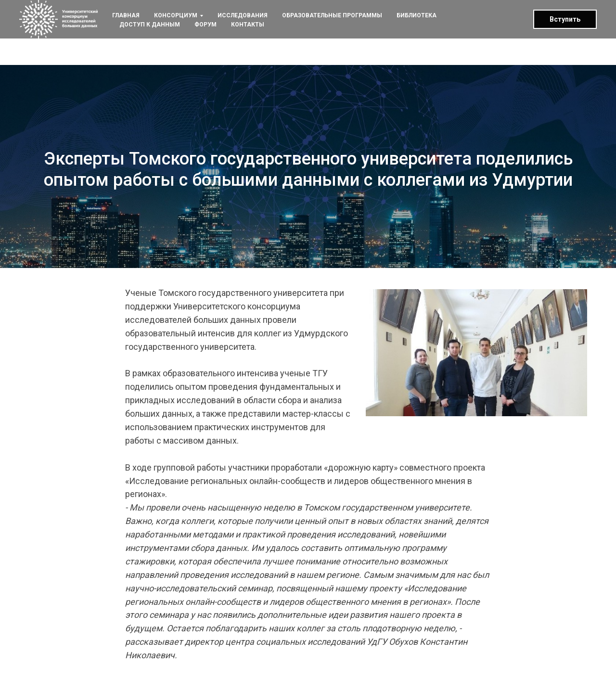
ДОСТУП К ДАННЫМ (150, 25)
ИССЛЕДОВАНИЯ (243, 15)
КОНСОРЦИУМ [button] (176, 15)
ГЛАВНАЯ (126, 15)
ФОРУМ (205, 25)
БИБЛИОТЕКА (417, 15)
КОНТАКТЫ (248, 25)
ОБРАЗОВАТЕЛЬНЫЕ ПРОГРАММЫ (332, 15)
